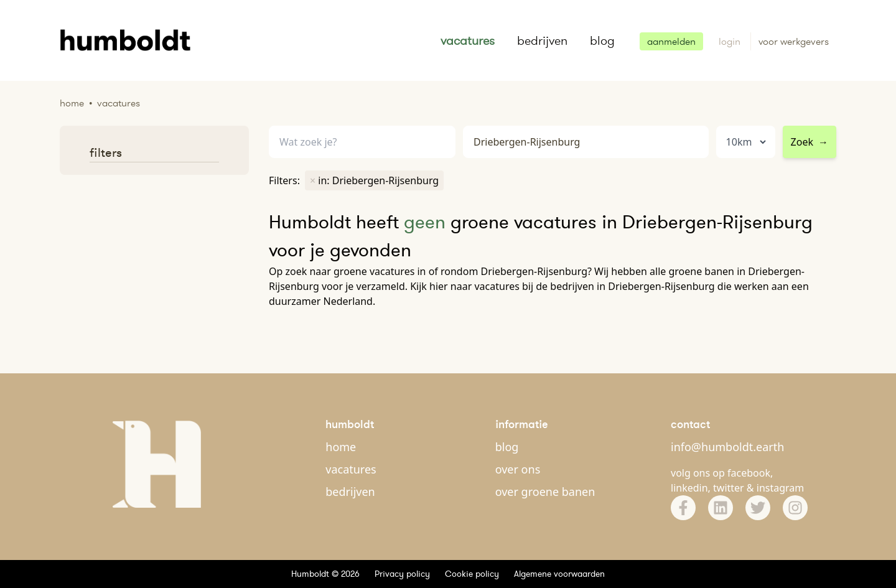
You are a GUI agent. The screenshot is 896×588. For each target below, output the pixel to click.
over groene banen (545, 492)
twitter (729, 488)
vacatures (468, 40)
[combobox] (586, 142)
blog (602, 40)
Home (72, 103)
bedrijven (542, 40)
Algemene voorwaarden (559, 574)
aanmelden (671, 41)
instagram (781, 488)
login (731, 41)
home (341, 447)
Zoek (810, 142)
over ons (518, 469)
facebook (749, 473)
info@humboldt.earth (727, 447)
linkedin (689, 488)
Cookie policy (472, 574)
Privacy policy (402, 574)
